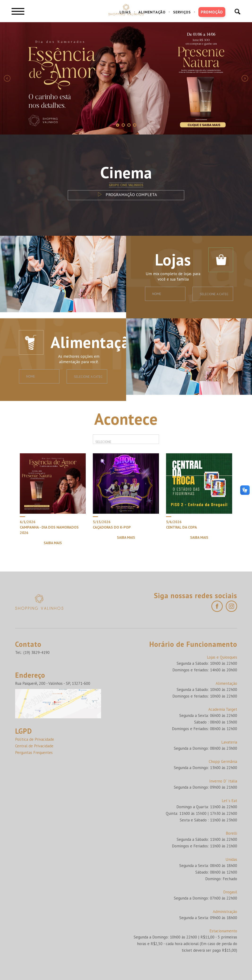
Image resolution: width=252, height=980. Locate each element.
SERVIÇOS (182, 12)
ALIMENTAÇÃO (152, 12)
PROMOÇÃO (212, 12)
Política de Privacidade (35, 739)
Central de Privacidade (34, 746)
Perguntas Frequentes (34, 753)
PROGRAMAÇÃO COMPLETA (126, 195)
